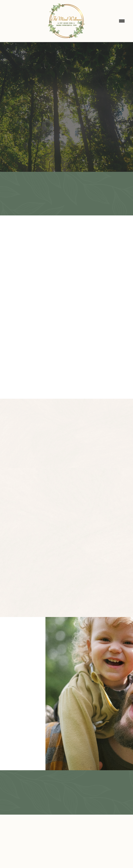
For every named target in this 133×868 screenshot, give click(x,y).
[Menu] (122, 21)
